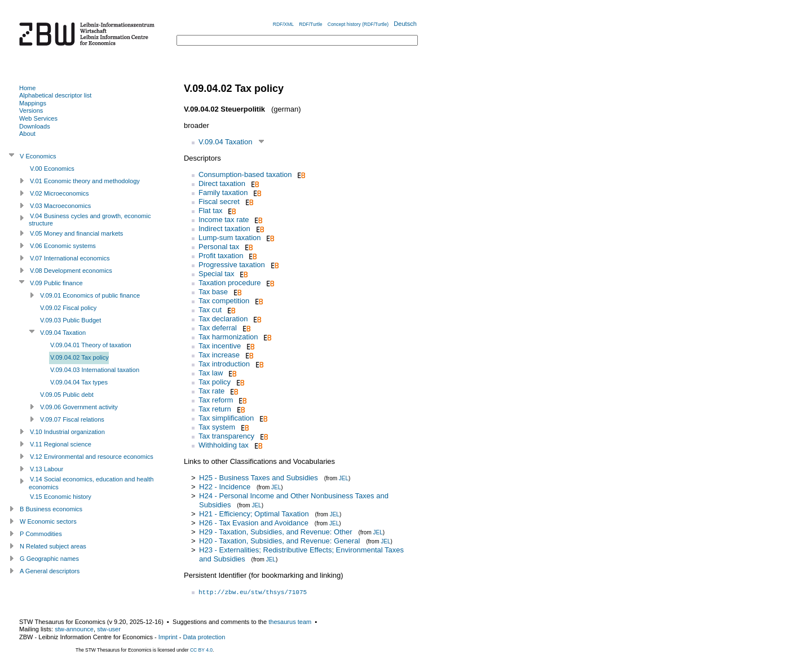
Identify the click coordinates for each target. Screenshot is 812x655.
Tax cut (210, 310)
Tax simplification (226, 418)
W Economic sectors (48, 521)
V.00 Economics (52, 169)
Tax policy (215, 382)
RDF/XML (283, 24)
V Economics (38, 156)
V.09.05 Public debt (67, 395)
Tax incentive (220, 346)
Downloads (35, 126)
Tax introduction (224, 364)
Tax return (215, 409)
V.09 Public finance (56, 283)
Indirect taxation (224, 229)
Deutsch (405, 24)
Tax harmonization (228, 337)
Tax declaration (223, 319)
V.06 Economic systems (63, 246)
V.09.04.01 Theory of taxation (91, 345)
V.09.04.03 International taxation (95, 370)
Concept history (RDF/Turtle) (358, 24)
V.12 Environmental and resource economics (92, 457)
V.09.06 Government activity (79, 407)
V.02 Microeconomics (59, 193)
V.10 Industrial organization (67, 432)
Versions (31, 110)
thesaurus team (290, 622)
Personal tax (219, 247)
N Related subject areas (53, 546)
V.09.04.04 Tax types (79, 382)
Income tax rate (224, 220)
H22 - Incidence (225, 487)
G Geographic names (49, 559)
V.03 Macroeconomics (60, 206)
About (27, 134)
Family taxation (223, 192)
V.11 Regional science (61, 444)
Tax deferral (218, 328)
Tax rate (211, 391)
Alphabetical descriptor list (55, 95)
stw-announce (74, 629)
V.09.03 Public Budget (70, 320)
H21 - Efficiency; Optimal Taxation (254, 514)
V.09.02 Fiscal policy (68, 308)
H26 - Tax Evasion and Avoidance (254, 523)
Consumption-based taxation (245, 174)
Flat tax (211, 211)
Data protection (204, 637)
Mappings (33, 103)
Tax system (217, 427)
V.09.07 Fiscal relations (72, 419)
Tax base (213, 292)
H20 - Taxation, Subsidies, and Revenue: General (279, 541)
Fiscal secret (219, 202)
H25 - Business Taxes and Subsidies (259, 478)
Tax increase (219, 355)
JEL (344, 478)
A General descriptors (50, 571)
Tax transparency (226, 436)
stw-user (109, 629)
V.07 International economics (70, 258)
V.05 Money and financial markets (76, 233)
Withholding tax (224, 445)
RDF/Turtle (310, 24)
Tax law (211, 373)
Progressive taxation (232, 265)
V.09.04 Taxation (225, 142)
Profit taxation (221, 256)
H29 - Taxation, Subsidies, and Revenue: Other (275, 532)
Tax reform (216, 400)
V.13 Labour (47, 469)
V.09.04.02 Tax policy (80, 357)
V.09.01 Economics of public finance (90, 295)
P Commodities (41, 534)
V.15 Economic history (61, 497)
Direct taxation (222, 183)
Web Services (38, 118)
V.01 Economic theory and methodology (85, 181)
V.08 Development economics (71, 271)
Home (27, 88)
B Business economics (51, 509)
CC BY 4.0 (201, 650)
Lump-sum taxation (230, 238)
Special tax (217, 274)
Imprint (168, 637)
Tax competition (224, 301)
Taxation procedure (230, 283)
